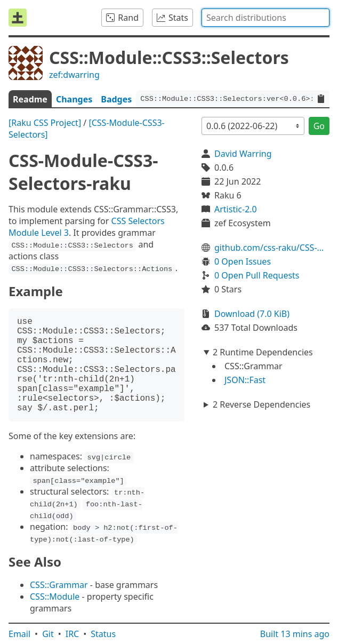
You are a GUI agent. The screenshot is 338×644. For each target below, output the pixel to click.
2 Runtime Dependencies (263, 352)
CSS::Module (55, 597)
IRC (73, 634)
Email (19, 634)
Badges (116, 99)
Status (103, 634)
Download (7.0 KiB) (252, 314)
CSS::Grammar (59, 585)
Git (48, 634)
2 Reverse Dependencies (261, 404)
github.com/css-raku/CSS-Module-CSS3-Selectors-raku (272, 248)
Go (319, 126)
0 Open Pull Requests (257, 275)
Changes (74, 99)
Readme (30, 99)
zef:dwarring (74, 75)
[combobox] (265, 18)
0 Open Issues (243, 261)
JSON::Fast (245, 380)
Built (295, 634)
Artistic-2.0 (236, 209)
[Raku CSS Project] (45, 123)
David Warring (243, 154)
